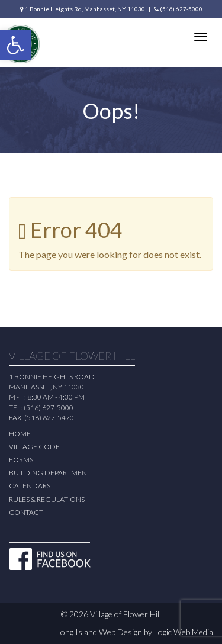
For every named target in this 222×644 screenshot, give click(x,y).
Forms (21, 460)
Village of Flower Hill (126, 614)
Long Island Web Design (99, 632)
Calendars (30, 486)
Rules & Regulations (47, 499)
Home (20, 434)
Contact (26, 512)
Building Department (50, 473)
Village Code (34, 447)
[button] (15, 45)
